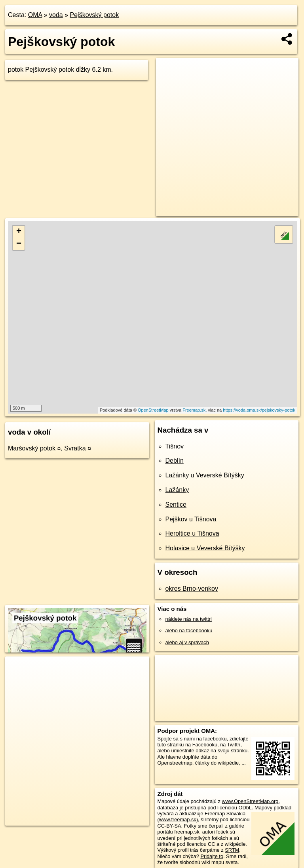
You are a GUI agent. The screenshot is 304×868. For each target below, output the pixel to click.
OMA (35, 15)
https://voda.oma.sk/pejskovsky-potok (259, 410)
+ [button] (19, 232)
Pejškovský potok (95, 15)
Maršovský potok (32, 448)
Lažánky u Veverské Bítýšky (205, 475)
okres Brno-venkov (192, 589)
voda (56, 15)
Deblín (175, 461)
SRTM (232, 850)
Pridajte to (212, 856)
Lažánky (177, 490)
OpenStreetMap (153, 410)
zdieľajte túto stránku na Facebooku (203, 742)
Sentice (176, 505)
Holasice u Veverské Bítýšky (205, 548)
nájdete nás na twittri (189, 619)
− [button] (19, 244)
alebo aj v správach (187, 642)
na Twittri (230, 745)
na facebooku (212, 739)
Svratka (75, 448)
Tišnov (175, 446)
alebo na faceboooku (189, 630)
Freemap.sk (194, 410)
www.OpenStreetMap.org (250, 801)
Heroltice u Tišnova (192, 533)
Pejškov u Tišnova (191, 519)
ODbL (245, 808)
